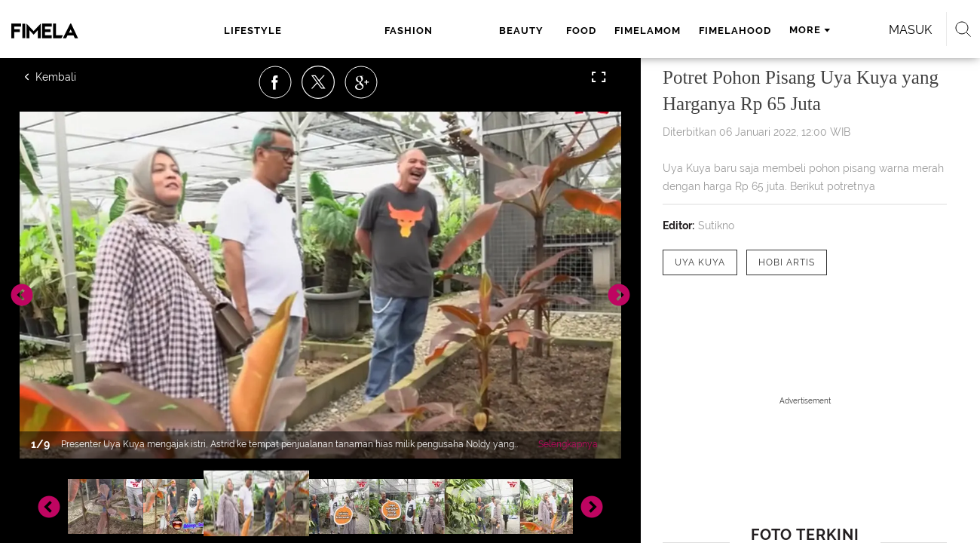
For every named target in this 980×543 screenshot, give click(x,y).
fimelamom (510, 31)
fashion (324, 31)
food (444, 31)
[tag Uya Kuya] (700, 262)
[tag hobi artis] (787, 262)
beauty (389, 31)
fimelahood (598, 31)
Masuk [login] (836, 30)
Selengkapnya (568, 444)
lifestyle (253, 31)
